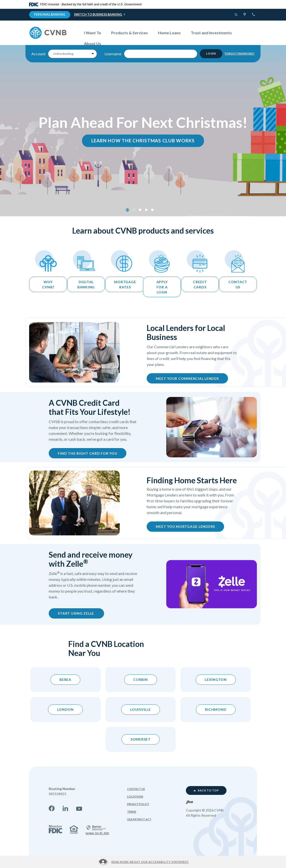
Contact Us (136, 789)
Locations (135, 796)
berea (65, 680)
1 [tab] (134, 210)
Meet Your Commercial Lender (187, 378)
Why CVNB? (48, 284)
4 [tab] (152, 210)
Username (113, 54)
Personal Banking (50, 15)
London (65, 709)
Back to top (206, 790)
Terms (132, 812)
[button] (236, 15)
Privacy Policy (138, 804)
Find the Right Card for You (87, 453)
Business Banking (107, 15)
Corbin (141, 680)
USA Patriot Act (139, 819)
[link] (97, 830)
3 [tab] (146, 210)
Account (38, 54)
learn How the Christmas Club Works (143, 141)
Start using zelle (81, 613)
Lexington (216, 680)
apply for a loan (162, 287)
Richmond (216, 709)
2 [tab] (140, 210)
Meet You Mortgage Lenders (185, 526)
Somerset (141, 739)
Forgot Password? (240, 53)
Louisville (141, 709)
